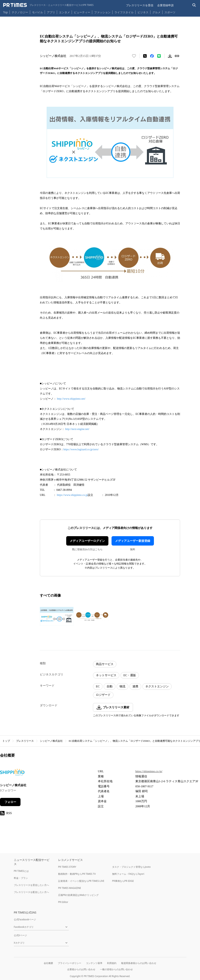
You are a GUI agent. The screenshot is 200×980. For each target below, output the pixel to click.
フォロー (10, 802)
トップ (6, 741)
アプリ (51, 12)
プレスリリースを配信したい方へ (31, 892)
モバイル (37, 12)
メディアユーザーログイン (87, 541)
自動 (110, 686)
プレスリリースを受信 (140, 5)
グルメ (156, 12)
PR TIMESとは (21, 871)
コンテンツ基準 (94, 963)
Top (5, 12)
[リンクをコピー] (177, 56)
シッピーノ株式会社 (51, 741)
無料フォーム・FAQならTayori (128, 874)
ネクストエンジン (157, 686)
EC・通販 (130, 675)
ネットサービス (106, 675)
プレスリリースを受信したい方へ (31, 885)
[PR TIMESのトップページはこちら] (48, 5)
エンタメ (64, 12)
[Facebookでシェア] (152, 56)
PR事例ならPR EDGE (123, 881)
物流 (122, 686)
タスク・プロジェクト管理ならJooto (131, 867)
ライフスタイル (124, 12)
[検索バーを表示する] (194, 5)
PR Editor (63, 902)
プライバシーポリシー (70, 963)
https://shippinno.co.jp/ (149, 771)
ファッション (102, 12)
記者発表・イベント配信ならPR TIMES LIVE (81, 881)
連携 (135, 686)
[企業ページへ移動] (12, 773)
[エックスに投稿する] (145, 56)
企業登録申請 (165, 5)
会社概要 (48, 963)
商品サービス (105, 664)
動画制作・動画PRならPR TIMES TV (77, 874)
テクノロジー (20, 12)
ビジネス (143, 12)
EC (98, 686)
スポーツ (170, 12)
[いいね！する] (134, 56)
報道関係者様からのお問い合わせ (139, 963)
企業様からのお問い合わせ (81, 969)
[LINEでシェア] (159, 56)
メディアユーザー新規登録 (133, 541)
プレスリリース (25, 741)
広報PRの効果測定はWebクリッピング (79, 895)
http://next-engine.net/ (77, 429)
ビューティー (82, 12)
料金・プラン (21, 878)
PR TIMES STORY (67, 867)
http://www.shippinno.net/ (71, 399)
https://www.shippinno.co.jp (72, 495)
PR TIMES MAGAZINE (70, 888)
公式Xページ (20, 935)
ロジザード (103, 695)
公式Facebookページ (25, 919)
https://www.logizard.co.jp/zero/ (81, 449)
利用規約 (112, 963)
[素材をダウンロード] (170, 56)
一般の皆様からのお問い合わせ (116, 969)
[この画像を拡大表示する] (57, 616)
